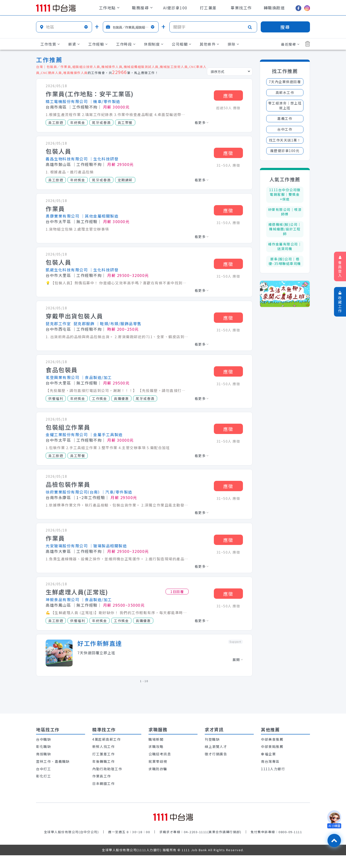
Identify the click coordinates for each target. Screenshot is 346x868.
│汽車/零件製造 (117, 492)
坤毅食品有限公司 (62, 599)
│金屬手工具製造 (106, 434)
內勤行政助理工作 (107, 769)
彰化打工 (43, 776)
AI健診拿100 (175, 8)
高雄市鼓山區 (58, 164)
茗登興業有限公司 (62, 377)
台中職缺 (43, 739)
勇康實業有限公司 (62, 216)
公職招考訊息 (160, 754)
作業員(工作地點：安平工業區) (90, 94)
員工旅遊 (56, 122)
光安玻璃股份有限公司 (67, 546)
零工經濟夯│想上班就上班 (285, 105)
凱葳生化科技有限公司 (67, 270)
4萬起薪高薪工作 (106, 739)
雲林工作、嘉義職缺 (53, 761)
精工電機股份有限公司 (67, 101)
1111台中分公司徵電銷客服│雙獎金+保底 (285, 194)
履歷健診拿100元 (285, 151)
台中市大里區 (58, 275)
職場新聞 (156, 739)
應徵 (228, 95)
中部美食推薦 (272, 739)
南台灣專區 (270, 761)
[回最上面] (334, 840)
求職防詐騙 (158, 769)
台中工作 (285, 129)
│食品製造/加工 (96, 377)
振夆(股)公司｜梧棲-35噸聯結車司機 (285, 261)
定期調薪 (125, 180)
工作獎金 (99, 398)
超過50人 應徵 (228, 108)
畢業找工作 (241, 8)
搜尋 (285, 27)
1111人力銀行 (273, 769)
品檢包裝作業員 (68, 484)
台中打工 (43, 769)
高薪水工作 (285, 92)
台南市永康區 (58, 497)
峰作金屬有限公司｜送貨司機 (285, 246)
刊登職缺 (212, 739)
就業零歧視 (158, 761)
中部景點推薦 (272, 746)
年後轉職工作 (103, 761)
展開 (238, 660)
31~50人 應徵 (228, 165)
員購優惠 (121, 398)
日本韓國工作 (103, 783)
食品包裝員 (62, 370)
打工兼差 (208, 8)
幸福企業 (268, 754)
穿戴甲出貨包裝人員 (74, 316)
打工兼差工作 (103, 754)
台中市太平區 (58, 221)
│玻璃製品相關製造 (108, 546)
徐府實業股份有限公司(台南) (73, 492)
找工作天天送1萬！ (285, 140)
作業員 (55, 209)
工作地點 (109, 8)
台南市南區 (56, 107)
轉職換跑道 (274, 8)
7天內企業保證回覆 (285, 82)
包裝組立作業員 (68, 427)
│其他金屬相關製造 (100, 216)
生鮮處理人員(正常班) (77, 592)
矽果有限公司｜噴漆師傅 (285, 212)
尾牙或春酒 (101, 122)
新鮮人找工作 (103, 746)
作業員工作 (102, 776)
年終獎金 (78, 122)
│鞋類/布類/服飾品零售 (119, 324)
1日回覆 (177, 592)
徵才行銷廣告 (216, 754)
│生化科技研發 (104, 159)
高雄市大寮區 (58, 551)
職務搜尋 (142, 8)
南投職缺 (43, 754)
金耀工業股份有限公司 (67, 434)
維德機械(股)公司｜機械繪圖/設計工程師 (285, 229)
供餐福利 (56, 398)
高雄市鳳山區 (58, 605)
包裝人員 (58, 151)
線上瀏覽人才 (216, 746)
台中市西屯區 (58, 329)
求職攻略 (156, 746)
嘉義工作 (285, 118)
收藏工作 (340, 302)
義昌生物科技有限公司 (67, 159)
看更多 (202, 122)
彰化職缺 (43, 746)
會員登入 (340, 267)
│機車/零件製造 (105, 101)
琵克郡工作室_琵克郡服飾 (70, 324)
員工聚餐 (125, 122)
